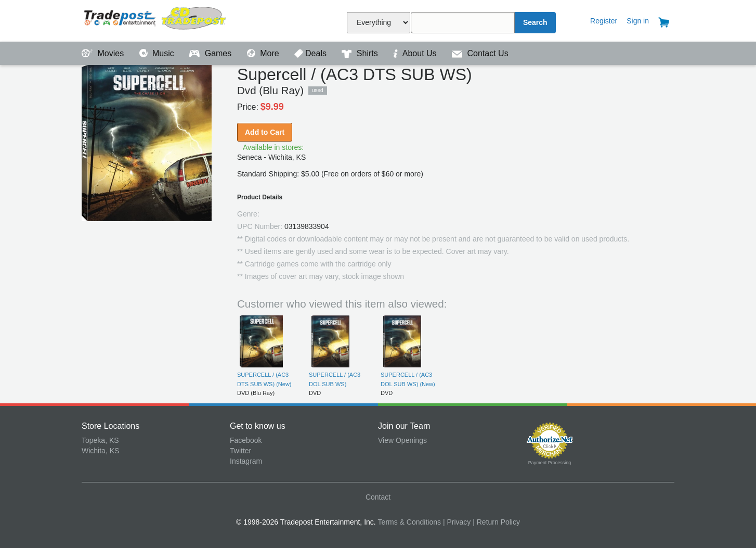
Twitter (240, 451)
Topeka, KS (100, 440)
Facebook (246, 440)
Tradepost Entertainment (156, 20)
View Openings (402, 440)
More (264, 53)
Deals (311, 53)
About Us (416, 53)
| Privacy (457, 522)
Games (211, 53)
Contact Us (480, 53)
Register (604, 21)
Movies (104, 53)
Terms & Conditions (409, 522)
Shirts (361, 53)
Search (535, 22)
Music (158, 53)
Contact (378, 497)
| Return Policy (496, 522)
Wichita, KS (100, 451)
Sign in (638, 21)
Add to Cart (265, 132)
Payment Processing (550, 463)
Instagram (246, 461)
